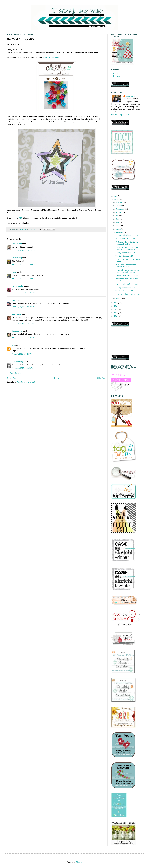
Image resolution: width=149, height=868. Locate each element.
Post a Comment (16, 373)
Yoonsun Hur (17, 331)
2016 (116, 196)
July (118, 216)
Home (56, 378)
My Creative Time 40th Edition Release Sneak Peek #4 (127, 248)
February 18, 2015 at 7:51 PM (23, 293)
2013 (116, 306)
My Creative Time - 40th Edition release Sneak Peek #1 (127, 271)
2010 (116, 316)
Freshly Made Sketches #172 (126, 288)
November (120, 202)
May (118, 222)
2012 (116, 309)
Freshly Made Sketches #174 (126, 253)
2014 (116, 303)
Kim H (15, 300)
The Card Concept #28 (124, 291)
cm (13, 345)
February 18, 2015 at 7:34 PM (23, 278)
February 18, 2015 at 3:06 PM (23, 250)
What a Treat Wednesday (125, 239)
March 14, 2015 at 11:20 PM (23, 368)
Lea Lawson (17, 244)
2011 (116, 313)
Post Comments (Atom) (26, 382)
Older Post (101, 378)
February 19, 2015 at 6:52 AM (23, 323)
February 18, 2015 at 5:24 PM (23, 264)
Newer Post (12, 378)
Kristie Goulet (18, 286)
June (118, 219)
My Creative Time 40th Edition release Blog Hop (127, 243)
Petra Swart (17, 314)
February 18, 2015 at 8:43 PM (23, 307)
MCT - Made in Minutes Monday (128, 294)
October (119, 206)
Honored (117, 76)
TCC (21, 218)
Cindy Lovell (130, 96)
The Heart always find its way (127, 284)
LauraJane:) (17, 258)
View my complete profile (121, 115)
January (119, 298)
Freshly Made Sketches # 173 (127, 275)
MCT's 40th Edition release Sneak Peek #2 (126, 266)
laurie (14, 272)
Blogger (79, 862)
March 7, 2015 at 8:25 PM (22, 354)
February (119, 232)
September (120, 209)
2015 (116, 199)
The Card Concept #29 (124, 256)
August (119, 212)
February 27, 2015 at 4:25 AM (23, 337)
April (118, 226)
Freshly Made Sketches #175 (126, 235)
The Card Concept (50, 58)
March (118, 229)
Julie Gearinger (18, 362)
